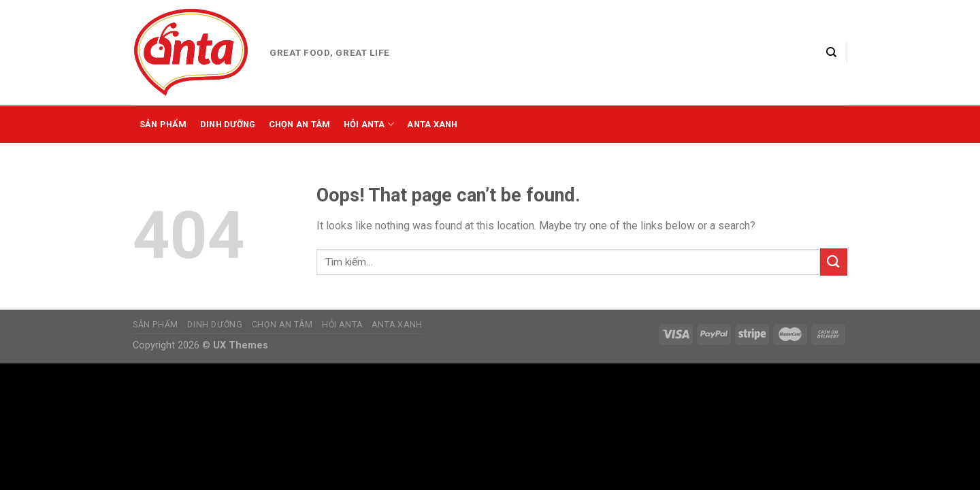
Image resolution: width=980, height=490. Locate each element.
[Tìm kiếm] (831, 52)
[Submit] (834, 262)
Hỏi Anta (369, 124)
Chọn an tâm (300, 124)
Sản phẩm (163, 124)
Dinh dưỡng (228, 124)
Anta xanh (432, 124)
